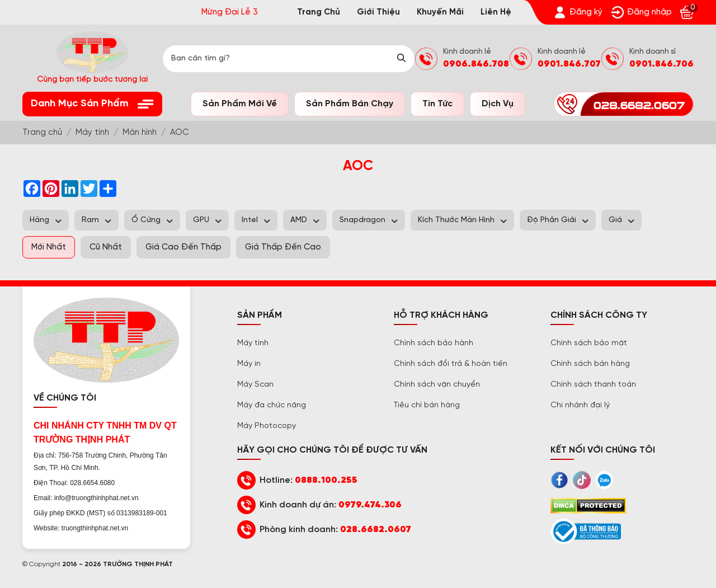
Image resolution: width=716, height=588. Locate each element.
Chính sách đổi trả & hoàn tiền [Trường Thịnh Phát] (451, 364)
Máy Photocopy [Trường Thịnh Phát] (267, 426)
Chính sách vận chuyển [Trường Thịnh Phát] (437, 385)
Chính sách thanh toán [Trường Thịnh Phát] (593, 385)
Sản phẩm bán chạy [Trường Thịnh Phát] (350, 104)
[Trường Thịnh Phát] (578, 12)
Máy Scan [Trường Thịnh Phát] (255, 385)
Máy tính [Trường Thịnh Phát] (253, 343)
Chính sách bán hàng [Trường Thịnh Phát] (590, 364)
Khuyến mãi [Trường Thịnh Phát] (440, 12)
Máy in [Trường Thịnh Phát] (249, 364)
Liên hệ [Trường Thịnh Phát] (496, 12)
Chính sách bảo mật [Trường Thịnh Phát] (589, 343)
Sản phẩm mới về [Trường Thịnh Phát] (240, 104)
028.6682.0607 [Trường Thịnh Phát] (376, 530)
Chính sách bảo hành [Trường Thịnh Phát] (434, 343)
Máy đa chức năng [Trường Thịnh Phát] (272, 405)
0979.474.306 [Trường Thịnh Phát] (370, 505)
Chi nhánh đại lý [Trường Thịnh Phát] (580, 405)
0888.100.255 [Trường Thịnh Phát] (326, 480)
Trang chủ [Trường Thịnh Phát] (319, 12)
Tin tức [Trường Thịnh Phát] (437, 104)
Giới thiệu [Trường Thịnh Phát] (378, 12)
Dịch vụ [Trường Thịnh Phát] (498, 104)
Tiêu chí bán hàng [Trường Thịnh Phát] (427, 405)
